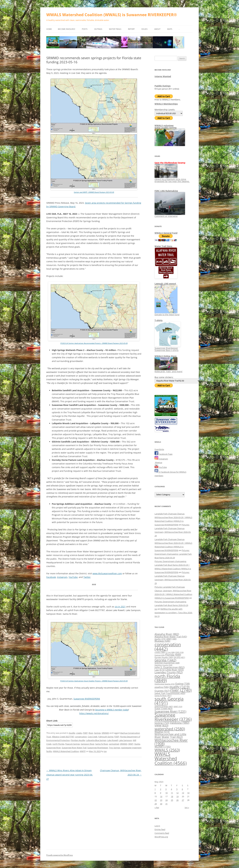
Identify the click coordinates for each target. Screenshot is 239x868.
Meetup (158, 462)
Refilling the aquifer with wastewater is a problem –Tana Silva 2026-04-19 (174, 613)
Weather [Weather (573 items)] (162, 732)
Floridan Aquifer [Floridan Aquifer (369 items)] (164, 657)
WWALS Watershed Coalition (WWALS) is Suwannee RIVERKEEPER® (112, 15)
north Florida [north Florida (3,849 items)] (167, 678)
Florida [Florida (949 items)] (173, 655)
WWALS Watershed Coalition (66, 751)
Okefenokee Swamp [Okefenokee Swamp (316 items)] (165, 684)
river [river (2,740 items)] (181, 690)
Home (49, 29)
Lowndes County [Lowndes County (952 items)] (169, 672)
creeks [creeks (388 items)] (160, 652)
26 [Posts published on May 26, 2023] (177, 800)
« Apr (157, 807)
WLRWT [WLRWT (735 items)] (163, 747)
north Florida (58, 744)
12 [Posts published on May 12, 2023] (177, 793)
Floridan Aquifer (78, 740)
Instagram (62, 577)
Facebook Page (163, 454)
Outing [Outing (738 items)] (182, 684)
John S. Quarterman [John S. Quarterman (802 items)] (170, 667)
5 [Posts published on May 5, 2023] (177, 789)
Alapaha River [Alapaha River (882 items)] (167, 634)
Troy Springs (115, 748)
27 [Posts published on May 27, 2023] (183, 800)
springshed (114, 744)
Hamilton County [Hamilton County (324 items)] (163, 665)
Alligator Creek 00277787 (63, 737)
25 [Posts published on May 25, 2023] (172, 800)
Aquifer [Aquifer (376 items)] (160, 639)
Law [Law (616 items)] (160, 670)
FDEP (85, 733)
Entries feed (160, 829)
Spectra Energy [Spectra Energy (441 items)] (164, 706)
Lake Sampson (125, 740)
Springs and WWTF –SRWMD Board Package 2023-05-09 (94, 192)
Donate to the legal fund (167, 313)
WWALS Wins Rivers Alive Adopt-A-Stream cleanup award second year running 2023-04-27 (70, 775)
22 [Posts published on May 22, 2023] (156, 800)
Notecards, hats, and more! (169, 370)
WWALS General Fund (166, 233)
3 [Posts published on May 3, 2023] (166, 789)
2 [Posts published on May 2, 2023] (161, 789)
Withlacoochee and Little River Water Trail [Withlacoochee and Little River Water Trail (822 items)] (170, 736)
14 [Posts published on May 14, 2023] (188, 793)
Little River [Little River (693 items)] (175, 670)
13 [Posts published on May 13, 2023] (183, 793)
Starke (137, 744)
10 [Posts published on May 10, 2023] (166, 793)
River (91, 733)
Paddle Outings (163, 86)
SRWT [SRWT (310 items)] (178, 707)
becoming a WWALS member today (112, 710)
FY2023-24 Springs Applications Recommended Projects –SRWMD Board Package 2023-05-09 (94, 343)
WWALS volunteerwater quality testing (166, 127)
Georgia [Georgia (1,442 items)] (165, 660)
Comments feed (162, 833)
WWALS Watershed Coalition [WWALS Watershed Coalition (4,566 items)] (171, 759)
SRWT (131, 744)
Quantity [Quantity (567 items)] (162, 691)
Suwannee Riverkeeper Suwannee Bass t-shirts (168, 348)
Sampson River (88, 744)
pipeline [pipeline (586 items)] (162, 687)
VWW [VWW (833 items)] (161, 725)
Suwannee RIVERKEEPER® (87, 699)
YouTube (73, 577)
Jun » (187, 807)
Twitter (87, 577)
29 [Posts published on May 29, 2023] (156, 804)
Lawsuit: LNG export (165, 284)
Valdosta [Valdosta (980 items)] (180, 723)
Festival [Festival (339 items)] (160, 655)
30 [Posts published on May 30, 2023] (161, 804)
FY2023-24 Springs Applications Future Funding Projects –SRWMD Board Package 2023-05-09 (94, 681)
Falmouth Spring (106, 737)
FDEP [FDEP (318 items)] (179, 652)
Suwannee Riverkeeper (98, 748)
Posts (85, 29)
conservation (81, 737)
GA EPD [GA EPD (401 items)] (179, 657)
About (157, 29)
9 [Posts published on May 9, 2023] (161, 793)
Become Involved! (67, 29)
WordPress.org (161, 837)
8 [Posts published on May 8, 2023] (155, 793)
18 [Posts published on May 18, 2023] (172, 796)
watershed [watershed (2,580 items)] (170, 729)
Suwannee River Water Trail (74, 748)
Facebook (51, 577)
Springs (97, 733)
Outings (98, 29)
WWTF (83, 751)
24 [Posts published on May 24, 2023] (166, 800)
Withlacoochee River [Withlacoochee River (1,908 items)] (171, 742)
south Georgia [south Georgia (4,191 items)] (169, 701)
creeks (79, 733)
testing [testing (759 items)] (162, 723)
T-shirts (159, 320)
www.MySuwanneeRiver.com (107, 573)
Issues (144, 29)
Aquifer (72, 733)
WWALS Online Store (166, 356)
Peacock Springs (73, 744)
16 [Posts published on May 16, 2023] (161, 796)
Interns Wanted (163, 76)
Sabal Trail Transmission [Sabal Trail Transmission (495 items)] (170, 693)
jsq (105, 751)
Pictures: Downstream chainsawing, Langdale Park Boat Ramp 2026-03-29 (173, 554)
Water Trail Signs (163, 246)
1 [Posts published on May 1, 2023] (155, 789)
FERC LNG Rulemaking (166, 191)
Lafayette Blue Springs (96, 740)
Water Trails (115, 29)
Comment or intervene (170, 215)
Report (131, 29)
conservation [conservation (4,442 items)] (168, 647)
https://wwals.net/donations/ (94, 713)
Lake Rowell (112, 740)
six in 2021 (120, 607)
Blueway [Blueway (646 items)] (162, 641)
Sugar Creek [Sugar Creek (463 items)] (163, 709)
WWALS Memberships (166, 104)
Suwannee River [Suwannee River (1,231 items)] (170, 711)
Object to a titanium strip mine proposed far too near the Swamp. (172, 179)
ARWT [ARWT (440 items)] (171, 639)
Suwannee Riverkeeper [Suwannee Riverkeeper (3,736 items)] (173, 717)
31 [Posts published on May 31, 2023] (166, 804)
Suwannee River (54, 748)
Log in (157, 826)
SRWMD (105, 733)
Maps (170, 29)
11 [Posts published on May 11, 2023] (172, 793)
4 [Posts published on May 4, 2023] (171, 789)
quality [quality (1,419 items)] (179, 687)
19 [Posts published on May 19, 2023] (177, 796)
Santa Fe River (102, 744)
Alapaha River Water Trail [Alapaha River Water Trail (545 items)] (171, 637)
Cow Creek (93, 737)
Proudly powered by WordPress (60, 855)
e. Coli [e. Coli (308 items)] (170, 652)
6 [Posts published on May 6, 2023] (182, 789)
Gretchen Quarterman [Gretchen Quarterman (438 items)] (167, 663)
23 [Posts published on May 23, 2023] (161, 800)
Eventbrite (159, 449)
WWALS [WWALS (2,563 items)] (167, 750)
